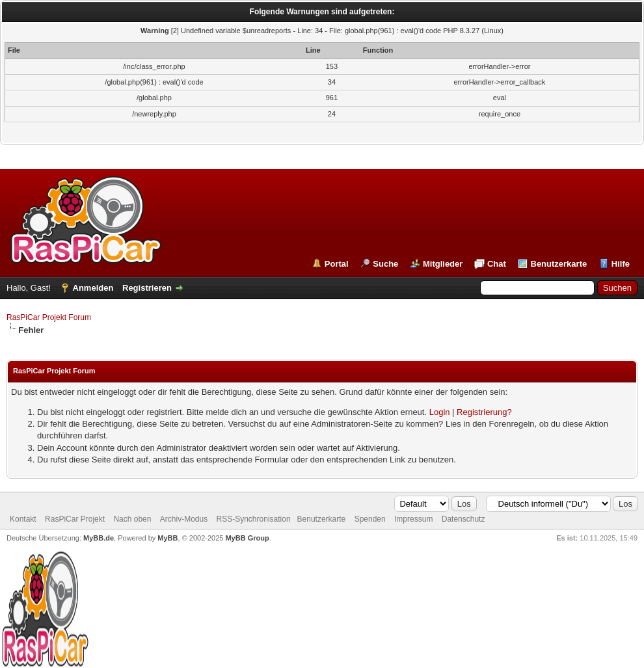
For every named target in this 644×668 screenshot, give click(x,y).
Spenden (370, 519)
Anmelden (93, 288)
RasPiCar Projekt (76, 519)
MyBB (168, 538)
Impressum (413, 519)
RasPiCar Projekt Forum (49, 317)
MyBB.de (99, 538)
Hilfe (621, 264)
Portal (337, 264)
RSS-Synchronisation (254, 519)
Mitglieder (443, 264)
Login (440, 412)
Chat (497, 264)
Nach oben (132, 519)
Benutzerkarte (559, 264)
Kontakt (23, 519)
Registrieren (147, 288)
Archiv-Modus (184, 519)
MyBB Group (247, 538)
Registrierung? (484, 412)
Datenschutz (463, 519)
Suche (385, 264)
